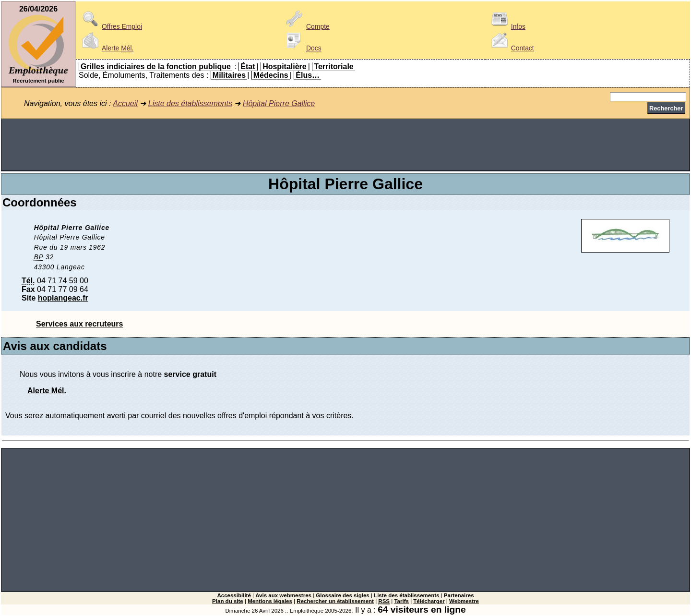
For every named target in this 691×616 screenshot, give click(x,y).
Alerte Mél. (47, 391)
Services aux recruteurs (79, 324)
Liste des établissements (190, 103)
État (248, 66)
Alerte (106, 48)
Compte (306, 26)
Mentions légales (270, 601)
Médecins (271, 75)
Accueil (125, 103)
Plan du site (228, 601)
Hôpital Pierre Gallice (279, 103)
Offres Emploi (110, 26)
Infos (507, 26)
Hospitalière (285, 66)
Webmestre (464, 601)
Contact (511, 48)
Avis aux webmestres (283, 595)
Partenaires (459, 595)
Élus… (308, 75)
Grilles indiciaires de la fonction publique (156, 66)
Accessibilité (234, 595)
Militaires (229, 75)
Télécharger (429, 601)
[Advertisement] (345, 145)
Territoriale (334, 66)
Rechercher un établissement (335, 601)
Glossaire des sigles (342, 595)
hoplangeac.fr (63, 298)
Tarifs (401, 601)
